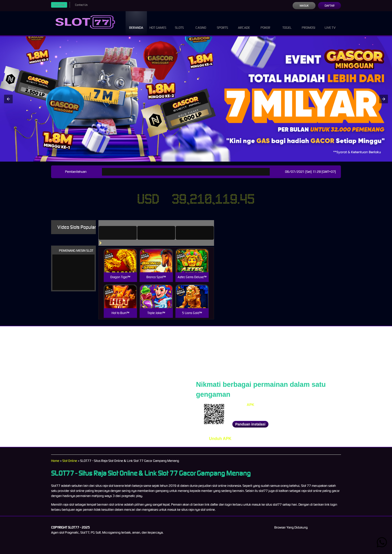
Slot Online (71, 461)
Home (55, 461)
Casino (201, 23)
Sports (223, 23)
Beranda (136, 23)
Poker (265, 23)
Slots (179, 23)
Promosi (309, 23)
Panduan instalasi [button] (250, 424)
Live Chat (60, 5)
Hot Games (158, 23)
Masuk (304, 6)
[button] (8, 99)
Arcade (244, 23)
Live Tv (330, 23)
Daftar (329, 6)
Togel (287, 23)
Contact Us (83, 5)
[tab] (125, 233)
